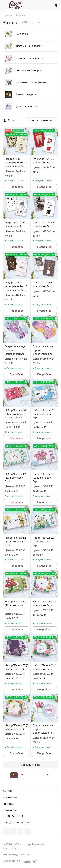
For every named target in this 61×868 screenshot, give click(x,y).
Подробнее (17, 187)
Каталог (8, 791)
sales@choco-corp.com (17, 822)
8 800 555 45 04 (13, 816)
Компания (10, 797)
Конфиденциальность (16, 854)
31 (47, 775)
